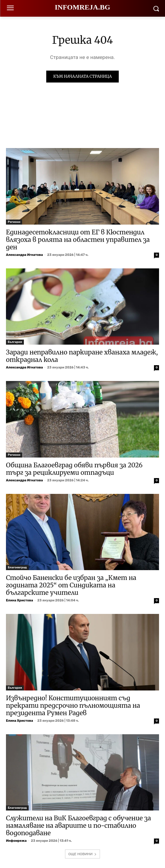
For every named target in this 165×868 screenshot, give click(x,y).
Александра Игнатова (24, 255)
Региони (14, 222)
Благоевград (17, 567)
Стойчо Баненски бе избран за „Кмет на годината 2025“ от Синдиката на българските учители (71, 585)
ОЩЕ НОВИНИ (82, 854)
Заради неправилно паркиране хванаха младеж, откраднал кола (82, 356)
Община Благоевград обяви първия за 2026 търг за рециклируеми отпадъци (74, 469)
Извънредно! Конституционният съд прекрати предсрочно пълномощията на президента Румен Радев (73, 706)
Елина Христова (20, 600)
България (15, 342)
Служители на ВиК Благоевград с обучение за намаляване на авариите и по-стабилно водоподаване (78, 826)
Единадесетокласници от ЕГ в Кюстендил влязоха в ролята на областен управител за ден (78, 240)
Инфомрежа (16, 841)
